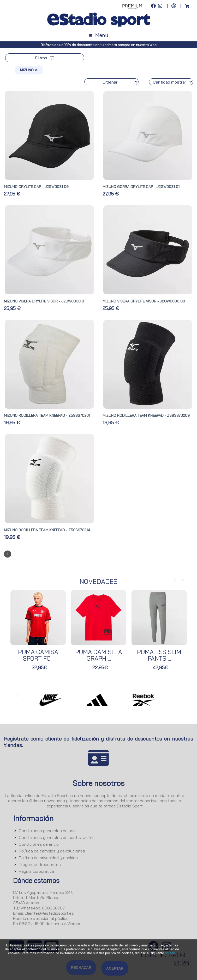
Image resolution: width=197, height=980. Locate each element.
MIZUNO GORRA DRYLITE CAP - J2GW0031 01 (141, 187)
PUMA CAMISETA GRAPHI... (99, 655)
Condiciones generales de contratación (56, 837)
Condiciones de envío (39, 844)
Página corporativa (36, 871)
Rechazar (81, 968)
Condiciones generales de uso (47, 831)
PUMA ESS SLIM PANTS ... (159, 655)
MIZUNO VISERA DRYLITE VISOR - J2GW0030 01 (45, 301)
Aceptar (115, 968)
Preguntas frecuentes (40, 864)
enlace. (170, 953)
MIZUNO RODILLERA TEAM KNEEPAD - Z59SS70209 (146, 415)
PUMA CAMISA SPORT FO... (38, 655)
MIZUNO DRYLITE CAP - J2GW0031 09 (36, 187)
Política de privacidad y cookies (48, 858)
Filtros (45, 58)
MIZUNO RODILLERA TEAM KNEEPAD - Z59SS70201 (47, 415)
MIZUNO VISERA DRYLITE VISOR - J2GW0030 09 (144, 301)
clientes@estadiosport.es (49, 913)
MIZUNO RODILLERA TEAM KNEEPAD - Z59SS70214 (47, 530)
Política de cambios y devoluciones (52, 851)
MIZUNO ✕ (29, 70)
